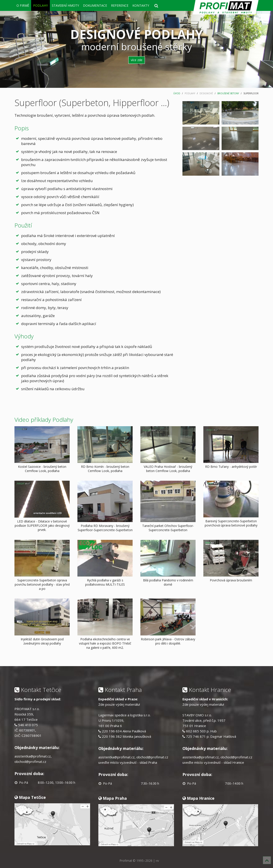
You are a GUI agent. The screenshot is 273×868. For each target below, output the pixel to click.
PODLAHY (40, 5)
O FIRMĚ (23, 5)
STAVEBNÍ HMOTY (65, 5)
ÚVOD (177, 93)
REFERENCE (120, 5)
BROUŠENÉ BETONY (228, 93)
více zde (137, 60)
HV (157, 861)
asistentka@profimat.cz (33, 756)
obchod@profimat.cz (30, 762)
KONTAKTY (141, 5)
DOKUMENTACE (95, 5)
